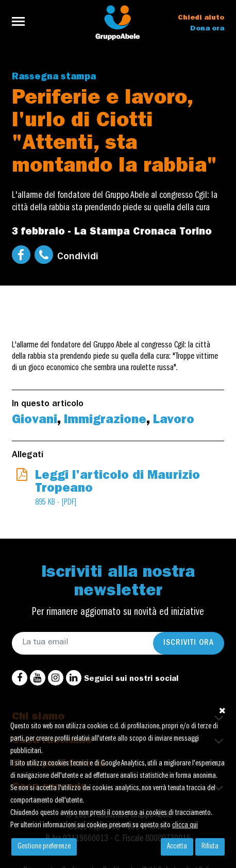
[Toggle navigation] (21, 21)
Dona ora (207, 29)
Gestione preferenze (44, 847)
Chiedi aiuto (201, 18)
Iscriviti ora (189, 643)
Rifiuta (210, 847)
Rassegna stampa (54, 78)
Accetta (177, 847)
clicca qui (185, 826)
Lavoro (174, 421)
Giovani (35, 421)
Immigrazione (105, 421)
